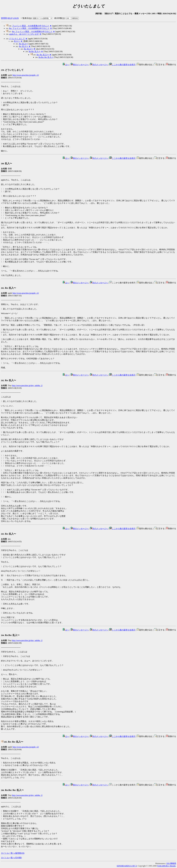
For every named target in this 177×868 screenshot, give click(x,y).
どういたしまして (17, 39)
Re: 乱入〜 (23, 44)
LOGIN (16, 18)
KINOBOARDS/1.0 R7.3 (127, 866)
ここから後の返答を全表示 (122, 65)
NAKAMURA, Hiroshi (166, 866)
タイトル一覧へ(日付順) (11, 858)
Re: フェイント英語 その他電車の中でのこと (29, 28)
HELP (10, 18)
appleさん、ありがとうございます (24, 34)
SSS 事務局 (171, 863)
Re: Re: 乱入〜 (43, 55)
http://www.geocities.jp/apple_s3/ (26, 75)
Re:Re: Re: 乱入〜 (46, 57)
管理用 (4, 18)
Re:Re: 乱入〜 (35, 51)
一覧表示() (26, 18)
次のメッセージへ (99, 65)
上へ (66, 65)
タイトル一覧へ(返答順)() (13, 853)
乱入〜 (17, 41)
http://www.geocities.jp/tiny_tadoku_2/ (27, 385)
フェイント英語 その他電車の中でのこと (31, 26)
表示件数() (59, 18)
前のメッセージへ (80, 65)
